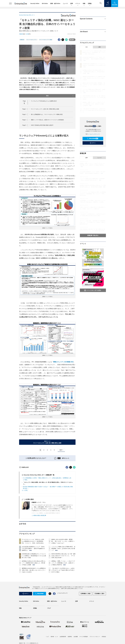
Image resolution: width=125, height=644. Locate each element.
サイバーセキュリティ (32, 40)
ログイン (93, 143)
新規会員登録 (92, 139)
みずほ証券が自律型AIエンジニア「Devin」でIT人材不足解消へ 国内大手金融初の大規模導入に (34, 580)
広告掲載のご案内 (99, 625)
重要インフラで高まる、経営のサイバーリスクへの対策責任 (47, 120)
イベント (78, 4)
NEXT (62, 450)
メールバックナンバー (93, 134)
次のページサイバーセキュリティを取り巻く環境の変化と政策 (47, 442)
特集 (84, 4)
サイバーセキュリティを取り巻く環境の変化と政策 (45, 109)
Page (24, 109)
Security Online (35, 3)
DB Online (45, 3)
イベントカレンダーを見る (93, 290)
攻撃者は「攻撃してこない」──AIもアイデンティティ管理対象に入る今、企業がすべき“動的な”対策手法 (63, 594)
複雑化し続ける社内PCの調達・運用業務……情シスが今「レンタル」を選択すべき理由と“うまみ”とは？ (63, 573)
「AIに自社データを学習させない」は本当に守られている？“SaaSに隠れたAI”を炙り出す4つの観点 (63, 601)
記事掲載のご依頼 (86, 625)
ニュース (65, 3)
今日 (86, 47)
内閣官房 (22, 40)
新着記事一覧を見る (93, 235)
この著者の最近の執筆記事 (39, 547)
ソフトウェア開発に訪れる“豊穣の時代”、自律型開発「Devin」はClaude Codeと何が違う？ (63, 580)
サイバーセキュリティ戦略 (46, 40)
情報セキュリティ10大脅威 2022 (63, 362)
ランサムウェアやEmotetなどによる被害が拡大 (44, 101)
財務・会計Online (55, 3)
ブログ (49, 639)
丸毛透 (27, 34)
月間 (99, 47)
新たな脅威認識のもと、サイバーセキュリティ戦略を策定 (47, 114)
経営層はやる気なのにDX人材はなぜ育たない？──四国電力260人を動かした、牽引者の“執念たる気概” (34, 594)
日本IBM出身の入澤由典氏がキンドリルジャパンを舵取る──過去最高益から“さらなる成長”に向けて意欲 (34, 587)
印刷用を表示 (24, 499)
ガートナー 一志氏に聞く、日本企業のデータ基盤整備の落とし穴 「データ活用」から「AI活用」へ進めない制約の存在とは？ (93, 222)
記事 (72, 4)
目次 (60, 96)
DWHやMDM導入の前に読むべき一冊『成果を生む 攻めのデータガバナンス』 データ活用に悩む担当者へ (63, 587)
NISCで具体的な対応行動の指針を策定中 (42, 125)
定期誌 (90, 4)
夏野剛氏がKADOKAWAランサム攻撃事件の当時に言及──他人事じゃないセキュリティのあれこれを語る (34, 601)
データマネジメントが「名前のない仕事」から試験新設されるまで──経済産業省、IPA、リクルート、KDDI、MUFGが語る (33, 573)
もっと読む (25, 522)
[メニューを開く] (10, 3)
